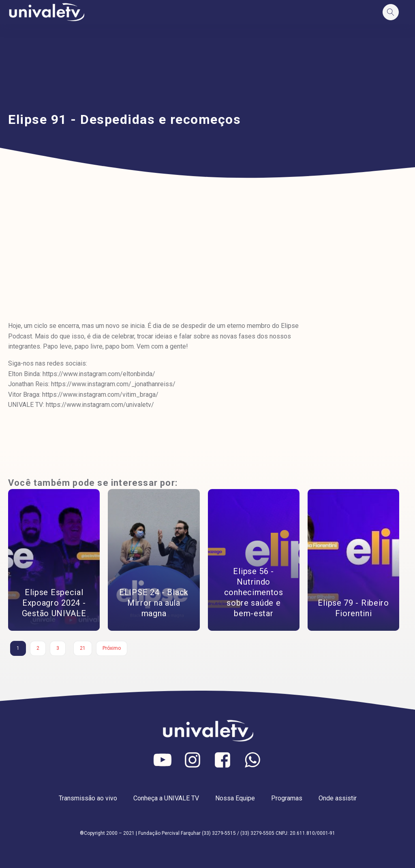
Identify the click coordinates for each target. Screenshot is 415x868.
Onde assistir (338, 798)
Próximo (112, 648)
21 (83, 648)
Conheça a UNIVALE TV (166, 798)
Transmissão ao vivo (88, 798)
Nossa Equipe (235, 798)
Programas (287, 798)
